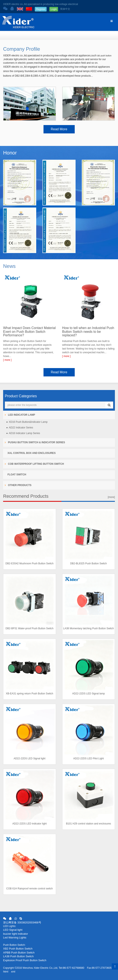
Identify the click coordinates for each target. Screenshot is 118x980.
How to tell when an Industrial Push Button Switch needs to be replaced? (88, 332)
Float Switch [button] (17, 475)
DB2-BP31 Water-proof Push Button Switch (30, 628)
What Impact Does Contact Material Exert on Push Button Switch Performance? (29, 332)
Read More (59, 129)
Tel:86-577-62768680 (71, 968)
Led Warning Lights (15, 938)
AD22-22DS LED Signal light (29, 758)
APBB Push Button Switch (19, 953)
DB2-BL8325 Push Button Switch (88, 563)
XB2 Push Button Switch (18, 949)
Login (54, 9)
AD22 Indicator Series (21, 428)
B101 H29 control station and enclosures (88, 824)
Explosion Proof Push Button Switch (25, 960)
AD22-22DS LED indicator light (29, 824)
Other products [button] (19, 485)
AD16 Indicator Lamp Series (24, 433)
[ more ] (7, 360)
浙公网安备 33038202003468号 (22, 922)
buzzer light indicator (16, 934)
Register (41, 9)
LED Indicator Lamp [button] (21, 415)
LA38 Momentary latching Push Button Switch (89, 628)
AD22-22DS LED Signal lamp (89, 694)
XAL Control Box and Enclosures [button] (32, 453)
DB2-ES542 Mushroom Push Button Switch (29, 563)
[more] (111, 497)
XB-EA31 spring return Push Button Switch (29, 694)
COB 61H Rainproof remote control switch (29, 889)
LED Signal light (13, 930)
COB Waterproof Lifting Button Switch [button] (36, 464)
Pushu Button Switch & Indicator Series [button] (36, 442)
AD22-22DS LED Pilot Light (89, 758)
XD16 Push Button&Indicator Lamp (28, 422)
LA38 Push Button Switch (18, 956)
